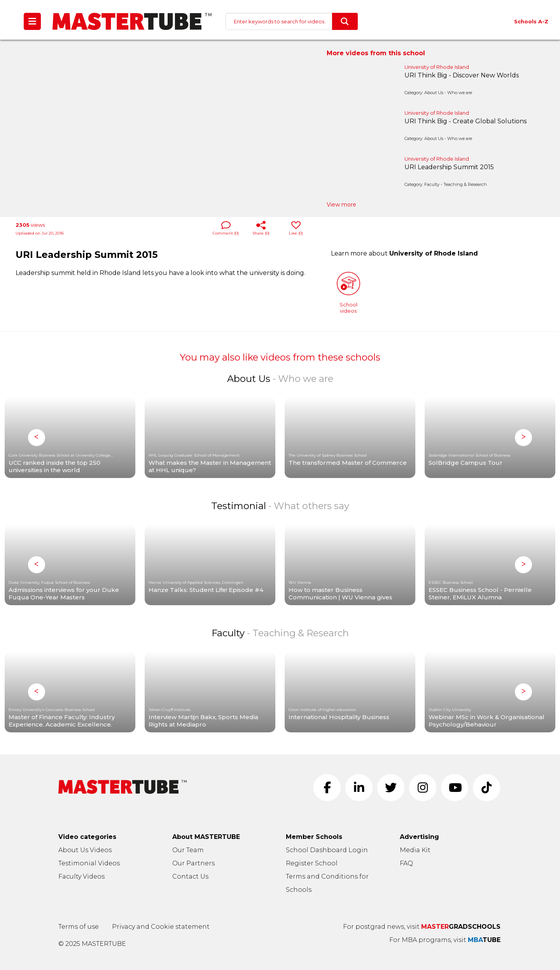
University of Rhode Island (437, 67)
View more (341, 205)
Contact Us (190, 876)
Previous (37, 438)
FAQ (406, 863)
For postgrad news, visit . (422, 927)
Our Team (188, 850)
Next (523, 438)
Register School (312, 863)
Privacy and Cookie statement (161, 927)
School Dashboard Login (327, 850)
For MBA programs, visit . (445, 940)
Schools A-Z (531, 21)
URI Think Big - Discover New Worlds (462, 75)
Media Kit (415, 850)
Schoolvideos (348, 293)
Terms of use (79, 927)
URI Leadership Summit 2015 (449, 167)
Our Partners (193, 863)
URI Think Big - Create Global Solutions (465, 121)
